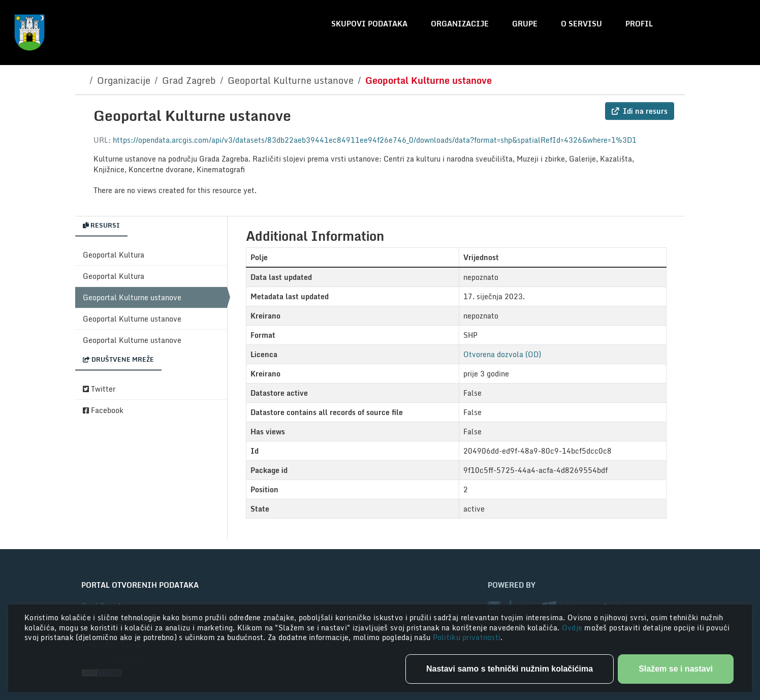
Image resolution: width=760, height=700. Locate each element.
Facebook (103, 410)
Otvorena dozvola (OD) (502, 354)
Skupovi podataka (369, 24)
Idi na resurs (640, 111)
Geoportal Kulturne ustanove (291, 80)
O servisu (581, 24)
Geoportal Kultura (114, 255)
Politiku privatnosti (467, 637)
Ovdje (573, 628)
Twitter (99, 389)
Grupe (525, 24)
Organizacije (460, 24)
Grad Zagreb (189, 80)
